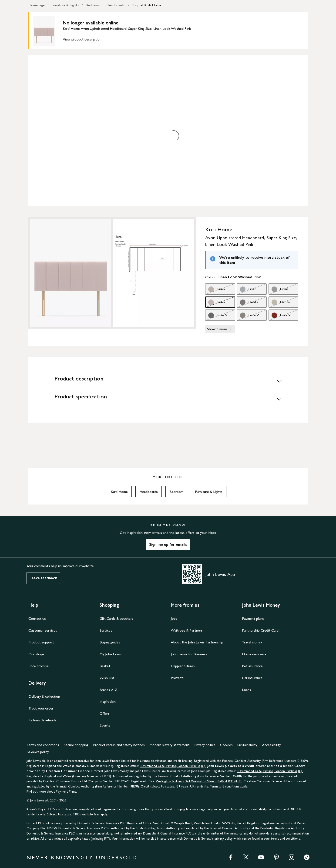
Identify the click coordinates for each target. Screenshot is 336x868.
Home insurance (254, 654)
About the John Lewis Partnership (197, 642)
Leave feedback (43, 578)
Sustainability (247, 745)
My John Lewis (111, 654)
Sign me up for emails (168, 544)
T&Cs (77, 814)
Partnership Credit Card (260, 630)
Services (106, 630)
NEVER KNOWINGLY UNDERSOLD (82, 857)
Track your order (41, 708)
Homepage (37, 5)
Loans (247, 690)
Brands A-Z (108, 690)
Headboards (116, 5)
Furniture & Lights (65, 5)
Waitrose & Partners (187, 630)
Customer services (43, 630)
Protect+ (178, 678)
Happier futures (183, 666)
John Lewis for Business (189, 654)
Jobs (174, 618)
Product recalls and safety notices (119, 745)
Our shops (36, 654)
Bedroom (93, 5)
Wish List (107, 678)
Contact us (37, 618)
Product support (41, 642)
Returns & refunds (42, 720)
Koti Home (119, 492)
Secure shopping (76, 745)
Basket (105, 666)
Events (105, 725)
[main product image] (48, 31)
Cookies (226, 745)
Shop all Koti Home (146, 5)
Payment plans (253, 618)
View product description (82, 39)
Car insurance (252, 678)
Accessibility (271, 745)
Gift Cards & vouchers (116, 618)
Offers (105, 713)
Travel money (252, 642)
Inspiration (108, 701)
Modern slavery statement (170, 745)
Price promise (39, 666)
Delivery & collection (44, 696)
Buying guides (110, 642)
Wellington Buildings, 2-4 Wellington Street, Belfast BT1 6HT (199, 781)
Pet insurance (252, 666)
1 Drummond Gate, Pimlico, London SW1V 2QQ (173, 766)
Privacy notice (205, 745)
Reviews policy (38, 752)
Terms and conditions (43, 745)
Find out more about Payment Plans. (52, 792)
